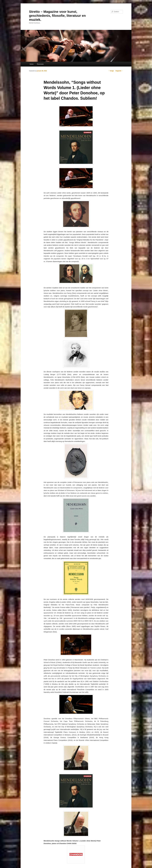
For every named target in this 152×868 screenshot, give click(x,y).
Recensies (40, 64)
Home (32, 64)
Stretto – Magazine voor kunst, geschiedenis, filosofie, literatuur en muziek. (57, 16)
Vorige (111, 71)
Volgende (119, 71)
